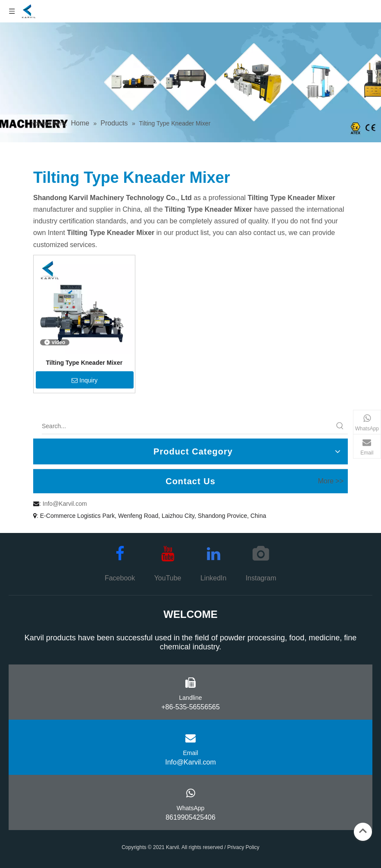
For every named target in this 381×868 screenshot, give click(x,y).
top (363, 831)
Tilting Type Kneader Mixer (84, 363)
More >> (331, 481)
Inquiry (84, 380)
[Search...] (187, 426)
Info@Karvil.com (65, 504)
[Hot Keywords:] (340, 426)
